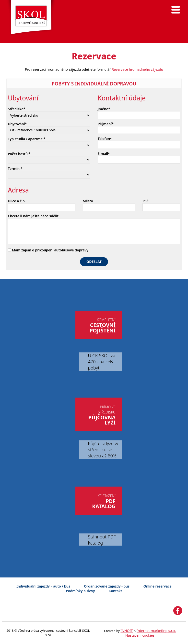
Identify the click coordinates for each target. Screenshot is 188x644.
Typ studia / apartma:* (27, 139)
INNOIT (127, 631)
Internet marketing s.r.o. (156, 631)
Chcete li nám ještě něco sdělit (33, 216)
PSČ (146, 201)
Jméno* (104, 109)
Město (88, 201)
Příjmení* (106, 124)
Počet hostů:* (19, 154)
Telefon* (105, 139)
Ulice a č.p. (17, 201)
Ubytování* (17, 124)
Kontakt (115, 591)
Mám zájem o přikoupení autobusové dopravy (48, 250)
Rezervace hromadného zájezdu (137, 69)
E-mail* (104, 154)
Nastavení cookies (140, 635)
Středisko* (17, 109)
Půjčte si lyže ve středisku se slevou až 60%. (104, 449)
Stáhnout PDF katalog (102, 540)
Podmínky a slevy (80, 591)
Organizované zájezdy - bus (107, 586)
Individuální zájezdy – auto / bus (43, 586)
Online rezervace (158, 586)
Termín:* (15, 169)
